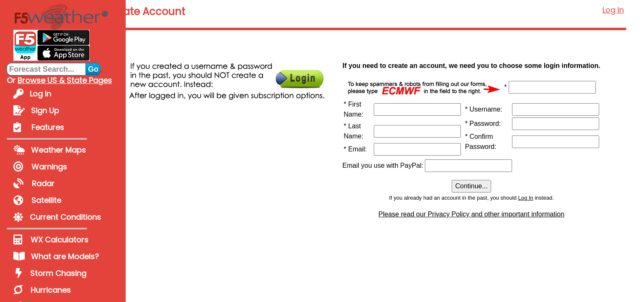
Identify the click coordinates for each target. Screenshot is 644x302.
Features (39, 127)
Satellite (37, 200)
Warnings (40, 167)
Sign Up (36, 111)
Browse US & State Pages (65, 80)
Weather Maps (50, 150)
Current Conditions (57, 217)
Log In (32, 94)
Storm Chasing (50, 273)
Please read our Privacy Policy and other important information (505, 238)
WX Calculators (51, 240)
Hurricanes (42, 290)
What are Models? (56, 256)
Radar (34, 184)
